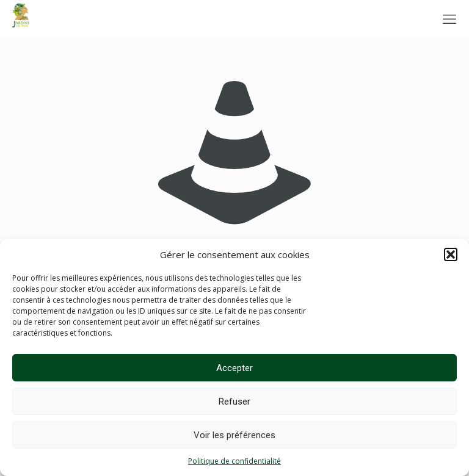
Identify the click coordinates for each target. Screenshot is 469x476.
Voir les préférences (234, 435)
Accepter (234, 368)
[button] (451, 254)
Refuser (234, 402)
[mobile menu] (449, 18)
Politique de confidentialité (234, 461)
